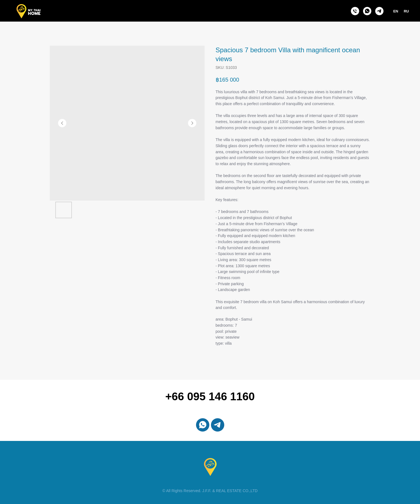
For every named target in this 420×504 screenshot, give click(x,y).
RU (406, 11)
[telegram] (379, 11)
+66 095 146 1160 (210, 396)
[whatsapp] (367, 11)
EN (396, 11)
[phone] (355, 11)
